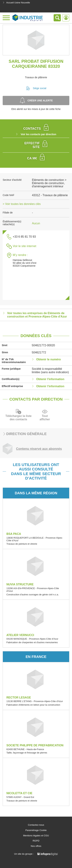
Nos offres (36, 846)
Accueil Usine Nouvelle (16, 3)
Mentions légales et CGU (36, 836)
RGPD (36, 841)
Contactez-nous (36, 825)
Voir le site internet (24, 246)
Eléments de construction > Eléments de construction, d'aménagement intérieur (49, 183)
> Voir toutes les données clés (22, 204)
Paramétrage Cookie (36, 830)
